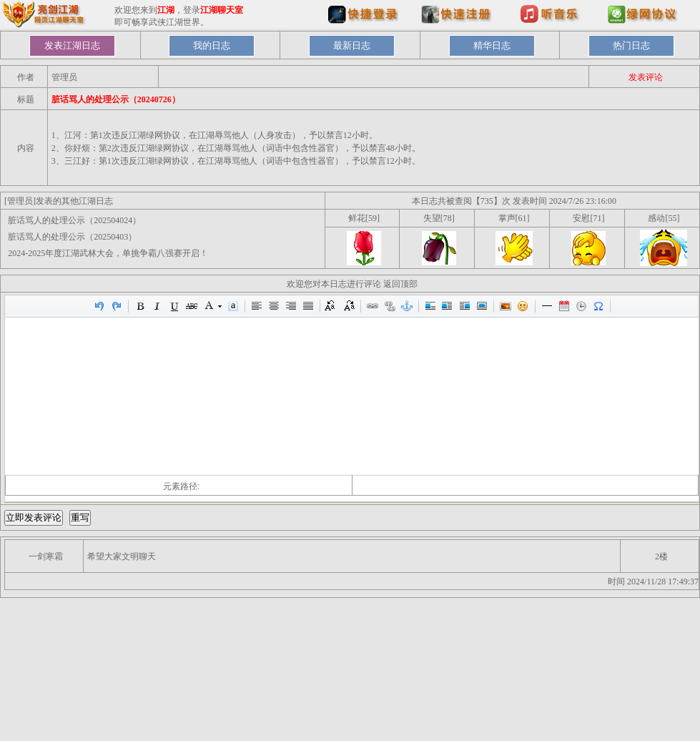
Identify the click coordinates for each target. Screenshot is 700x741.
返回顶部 (400, 284)
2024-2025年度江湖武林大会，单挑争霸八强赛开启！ (108, 253)
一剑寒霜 (46, 556)
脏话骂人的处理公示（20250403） (72, 237)
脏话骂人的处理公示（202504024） (74, 220)
